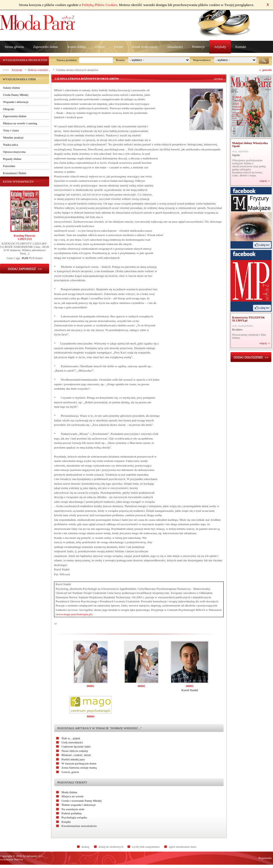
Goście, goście (70, 772)
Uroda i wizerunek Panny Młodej (82, 801)
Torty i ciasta (11, 130)
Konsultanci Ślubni (15, 173)
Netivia (18, 859)
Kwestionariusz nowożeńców (79, 826)
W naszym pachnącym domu (79, 763)
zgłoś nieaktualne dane (182, 847)
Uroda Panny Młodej (16, 95)
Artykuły (220, 47)
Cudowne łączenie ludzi (76, 746)
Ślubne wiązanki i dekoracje (78, 805)
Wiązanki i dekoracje (16, 102)
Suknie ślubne (12, 88)
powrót (267, 70)
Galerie (100, 47)
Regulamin (265, 858)
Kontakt (241, 47)
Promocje (198, 47)
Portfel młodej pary (73, 759)
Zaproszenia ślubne (15, 116)
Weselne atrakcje (13, 137)
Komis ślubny (77, 47)
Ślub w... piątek (71, 738)
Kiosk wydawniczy (145, 47)
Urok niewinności (72, 742)
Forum (119, 47)
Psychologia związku (74, 817)
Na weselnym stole (73, 809)
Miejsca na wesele (73, 796)
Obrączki (9, 109)
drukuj (85, 847)
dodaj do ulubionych (111, 847)
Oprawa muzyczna (14, 152)
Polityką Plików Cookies (99, 5)
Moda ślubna (69, 792)
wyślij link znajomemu (146, 847)
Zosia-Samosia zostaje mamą (79, 768)
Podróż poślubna (72, 813)
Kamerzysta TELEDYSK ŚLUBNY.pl (248, 319)
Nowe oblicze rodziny (75, 751)
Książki (66, 822)
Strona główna (14, 47)
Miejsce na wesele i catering (20, 123)
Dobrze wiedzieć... (39, 70)
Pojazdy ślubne (12, 159)
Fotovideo (9, 166)
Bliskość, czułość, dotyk (76, 755)
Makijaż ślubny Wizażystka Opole (250, 144)
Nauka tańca (11, 145)
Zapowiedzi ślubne (46, 47)
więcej (263, 181)
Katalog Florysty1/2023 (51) (25, 237)
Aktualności (175, 47)
